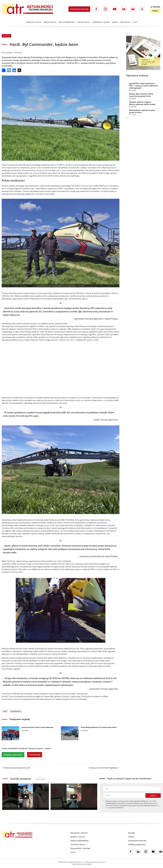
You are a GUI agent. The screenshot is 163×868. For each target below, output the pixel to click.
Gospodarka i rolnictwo (101, 22)
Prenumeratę (35, 755)
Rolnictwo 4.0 (125, 22)
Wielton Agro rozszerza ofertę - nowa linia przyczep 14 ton (142, 95)
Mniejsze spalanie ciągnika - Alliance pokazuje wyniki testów (142, 103)
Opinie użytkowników (67, 22)
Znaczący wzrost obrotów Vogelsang (104, 768)
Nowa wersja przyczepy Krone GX (16, 768)
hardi (5, 711)
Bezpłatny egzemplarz (13, 755)
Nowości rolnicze (50, 22)
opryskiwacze (16, 711)
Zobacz (155, 11)
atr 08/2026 (155, 7)
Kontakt (132, 833)
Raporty (115, 22)
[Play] (26, 797)
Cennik (131, 837)
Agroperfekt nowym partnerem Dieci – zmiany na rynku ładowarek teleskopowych (143, 86)
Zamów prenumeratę (79, 9)
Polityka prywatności (137, 844)
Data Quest (88, 864)
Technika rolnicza (83, 22)
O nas (135, 22)
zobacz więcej (40, 779)
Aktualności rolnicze (34, 22)
